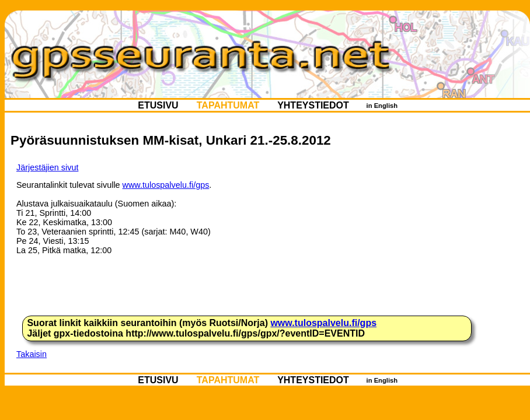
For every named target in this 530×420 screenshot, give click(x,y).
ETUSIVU (158, 105)
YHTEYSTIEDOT (313, 105)
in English (382, 106)
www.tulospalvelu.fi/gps (166, 185)
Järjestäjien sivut (47, 167)
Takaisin (32, 354)
